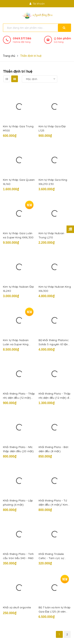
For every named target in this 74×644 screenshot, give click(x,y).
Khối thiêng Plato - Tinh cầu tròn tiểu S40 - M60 (18, 556)
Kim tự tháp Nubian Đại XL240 (18, 289)
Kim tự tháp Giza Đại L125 (52, 128)
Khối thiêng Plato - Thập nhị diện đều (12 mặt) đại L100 (55, 396)
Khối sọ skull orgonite (17, 607)
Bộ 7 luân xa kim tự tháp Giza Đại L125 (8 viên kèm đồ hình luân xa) (55, 610)
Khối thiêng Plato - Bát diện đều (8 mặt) (53, 449)
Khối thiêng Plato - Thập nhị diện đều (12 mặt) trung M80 (19, 396)
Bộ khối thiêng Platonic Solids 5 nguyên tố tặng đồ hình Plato (54, 342)
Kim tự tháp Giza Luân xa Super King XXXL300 (18, 235)
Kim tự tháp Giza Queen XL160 (19, 182)
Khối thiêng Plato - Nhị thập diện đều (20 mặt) (18, 449)
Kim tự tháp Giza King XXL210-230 (53, 182)
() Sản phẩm (62, 40)
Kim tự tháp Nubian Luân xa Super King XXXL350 (16, 342)
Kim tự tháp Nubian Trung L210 (51, 235)
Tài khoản (37, 4)
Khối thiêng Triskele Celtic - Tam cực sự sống (51, 556)
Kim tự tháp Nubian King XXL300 (55, 289)
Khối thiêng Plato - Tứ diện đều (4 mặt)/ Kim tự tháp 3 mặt (53, 503)
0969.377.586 (22, 38)
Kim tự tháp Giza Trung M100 (18, 128)
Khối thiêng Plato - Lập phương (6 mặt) (18, 503)
